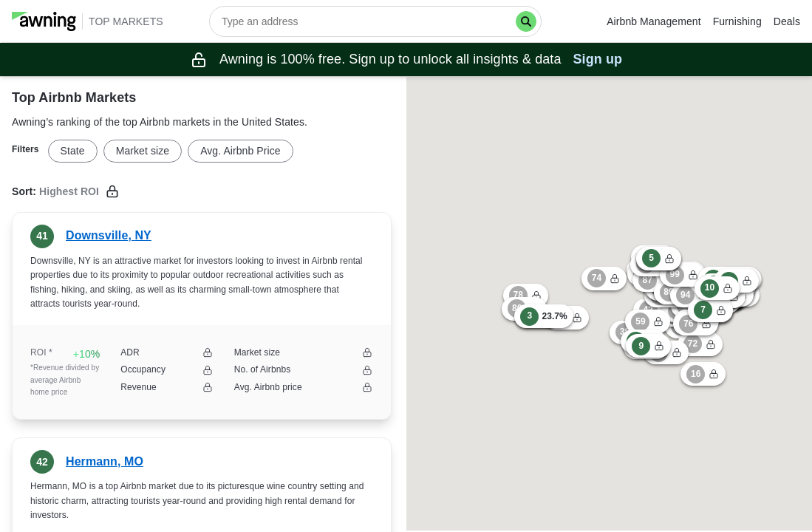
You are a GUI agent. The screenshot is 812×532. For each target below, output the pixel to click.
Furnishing (737, 21)
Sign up (598, 59)
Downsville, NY (109, 235)
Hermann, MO (105, 461)
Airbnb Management (654, 21)
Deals (787, 21)
